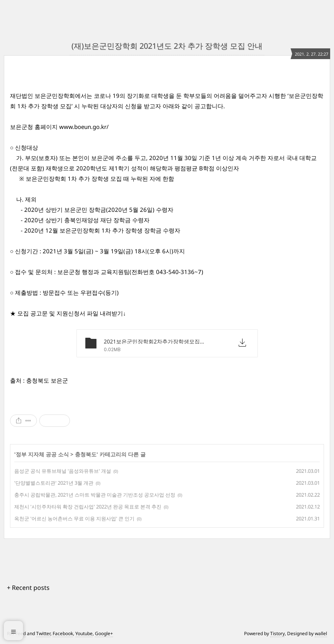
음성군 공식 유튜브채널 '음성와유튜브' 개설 (63, 471)
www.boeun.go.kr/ (84, 127)
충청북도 (86, 454)
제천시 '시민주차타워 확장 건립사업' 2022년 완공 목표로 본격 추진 (88, 507)
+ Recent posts (28, 588)
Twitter (43, 633)
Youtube (84, 633)
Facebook (63, 633)
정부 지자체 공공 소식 (42, 454)
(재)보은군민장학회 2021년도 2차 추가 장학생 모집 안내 (167, 46)
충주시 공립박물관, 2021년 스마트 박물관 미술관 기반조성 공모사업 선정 (95, 495)
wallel (321, 633)
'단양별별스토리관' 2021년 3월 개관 (54, 483)
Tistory (278, 633)
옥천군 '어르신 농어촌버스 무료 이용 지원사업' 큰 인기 (74, 519)
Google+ (104, 633)
